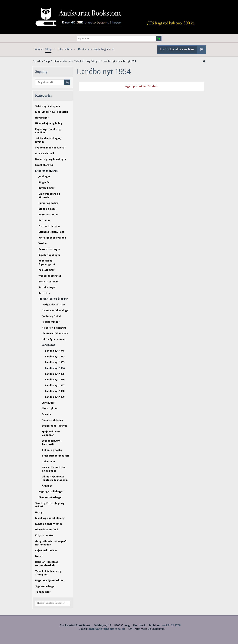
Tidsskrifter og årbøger (53, 299)
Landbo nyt (49, 345)
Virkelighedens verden (52, 238)
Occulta (47, 414)
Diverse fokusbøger (51, 497)
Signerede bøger (45, 586)
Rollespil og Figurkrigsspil (47, 262)
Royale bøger (46, 188)
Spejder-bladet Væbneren (51, 433)
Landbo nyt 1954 (55, 368)
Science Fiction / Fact (51, 232)
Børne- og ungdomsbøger (51, 159)
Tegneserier (43, 592)
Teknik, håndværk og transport (48, 573)
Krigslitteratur (45, 535)
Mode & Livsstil (45, 153)
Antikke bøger (47, 287)
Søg (158, 38)
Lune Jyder (48, 403)
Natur (39, 556)
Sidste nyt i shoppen (48, 106)
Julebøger (44, 176)
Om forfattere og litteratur (49, 195)
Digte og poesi (47, 209)
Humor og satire (48, 203)
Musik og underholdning (50, 518)
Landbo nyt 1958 (55, 391)
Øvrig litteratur (48, 282)
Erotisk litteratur (49, 226)
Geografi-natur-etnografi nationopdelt (51, 543)
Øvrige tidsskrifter (54, 305)
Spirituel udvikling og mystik (48, 140)
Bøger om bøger (48, 215)
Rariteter (44, 220)
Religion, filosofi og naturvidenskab (47, 564)
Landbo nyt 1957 (55, 385)
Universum (48, 462)
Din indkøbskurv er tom (183, 49)
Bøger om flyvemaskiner (50, 580)
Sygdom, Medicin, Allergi (50, 148)
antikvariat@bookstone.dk (107, 629)
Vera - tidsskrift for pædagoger (54, 469)
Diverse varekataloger (56, 310)
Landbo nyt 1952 (55, 357)
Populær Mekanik (52, 420)
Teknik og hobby (52, 450)
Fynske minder (51, 322)
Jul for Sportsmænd (54, 339)
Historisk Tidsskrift (54, 328)
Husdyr (39, 512)
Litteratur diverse (46, 171)
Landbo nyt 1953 (55, 362)
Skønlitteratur (44, 165)
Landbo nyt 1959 (55, 397)
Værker (43, 243)
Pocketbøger (46, 270)
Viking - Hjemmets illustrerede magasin (55, 478)
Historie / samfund (47, 530)
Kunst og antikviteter (49, 524)
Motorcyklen (50, 408)
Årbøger (47, 486)
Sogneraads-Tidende (55, 426)
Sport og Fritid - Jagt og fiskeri (50, 505)
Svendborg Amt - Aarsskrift (52, 442)
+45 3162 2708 (171, 625)
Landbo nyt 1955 (55, 374)
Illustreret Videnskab (55, 333)
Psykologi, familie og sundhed (48, 131)
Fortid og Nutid (51, 316)
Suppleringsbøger (49, 255)
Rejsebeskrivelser (46, 550)
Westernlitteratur (50, 276)
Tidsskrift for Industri (55, 456)
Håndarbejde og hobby (49, 123)
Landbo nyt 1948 (55, 351)
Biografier (45, 182)
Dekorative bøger (49, 249)
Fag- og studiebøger (51, 491)
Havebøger (42, 118)
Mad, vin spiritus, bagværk (52, 112)
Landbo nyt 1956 (55, 380)
